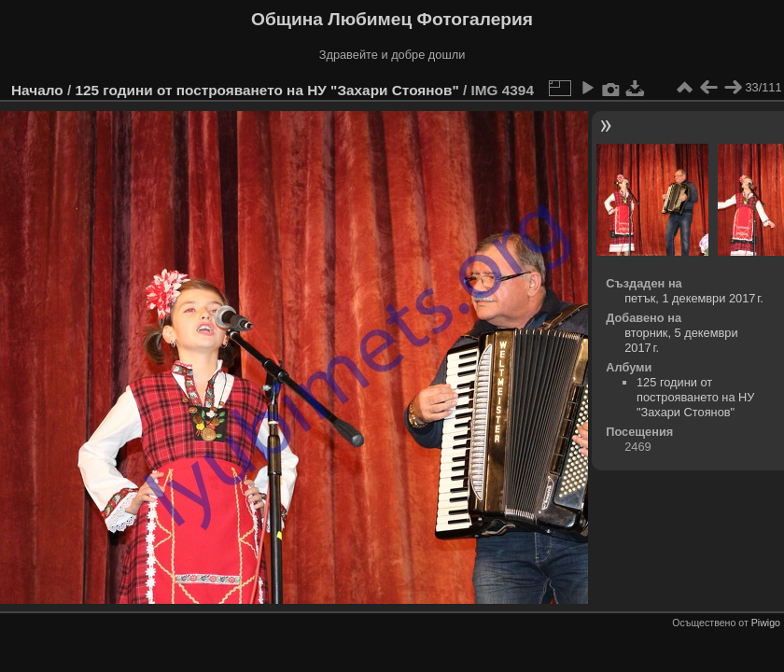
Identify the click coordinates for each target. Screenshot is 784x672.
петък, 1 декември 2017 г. (694, 298)
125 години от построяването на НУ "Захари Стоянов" (266, 90)
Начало (37, 90)
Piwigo (766, 623)
